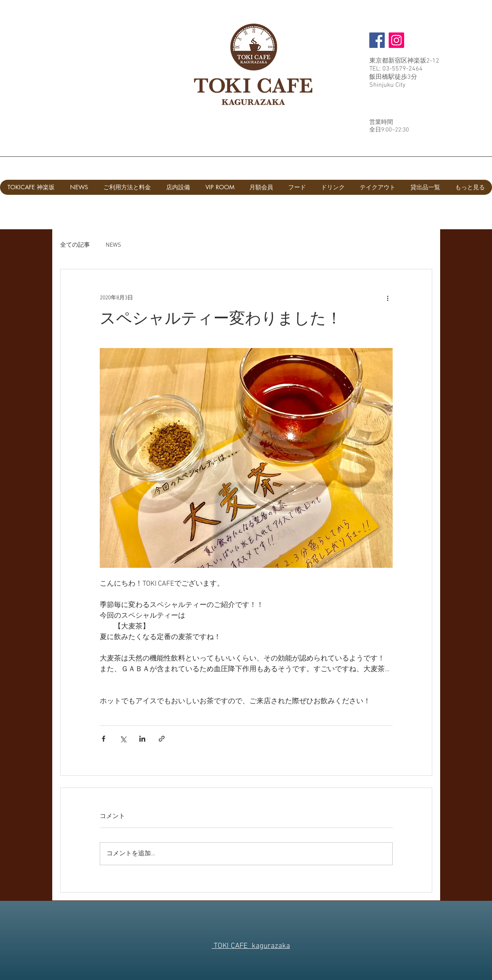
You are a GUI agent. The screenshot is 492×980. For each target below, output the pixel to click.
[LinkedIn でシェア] (142, 739)
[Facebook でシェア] (104, 739)
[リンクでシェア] (162, 739)
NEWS (113, 245)
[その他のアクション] (388, 298)
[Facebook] (377, 40)
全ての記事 (75, 245)
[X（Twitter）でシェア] (123, 739)
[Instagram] (396, 40)
